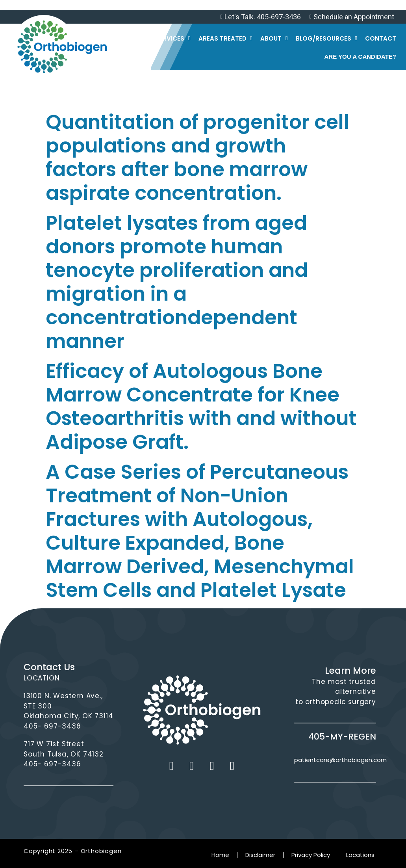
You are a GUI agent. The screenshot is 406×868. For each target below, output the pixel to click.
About (274, 38)
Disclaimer (260, 855)
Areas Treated (225, 38)
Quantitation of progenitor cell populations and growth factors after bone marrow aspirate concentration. (197, 158)
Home (220, 855)
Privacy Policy (311, 855)
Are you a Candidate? (360, 57)
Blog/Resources (326, 38)
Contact (381, 38)
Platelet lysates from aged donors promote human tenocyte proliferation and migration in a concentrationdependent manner (177, 282)
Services (173, 38)
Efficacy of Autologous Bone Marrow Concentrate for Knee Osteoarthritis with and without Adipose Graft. (201, 407)
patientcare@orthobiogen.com (340, 760)
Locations (360, 855)
